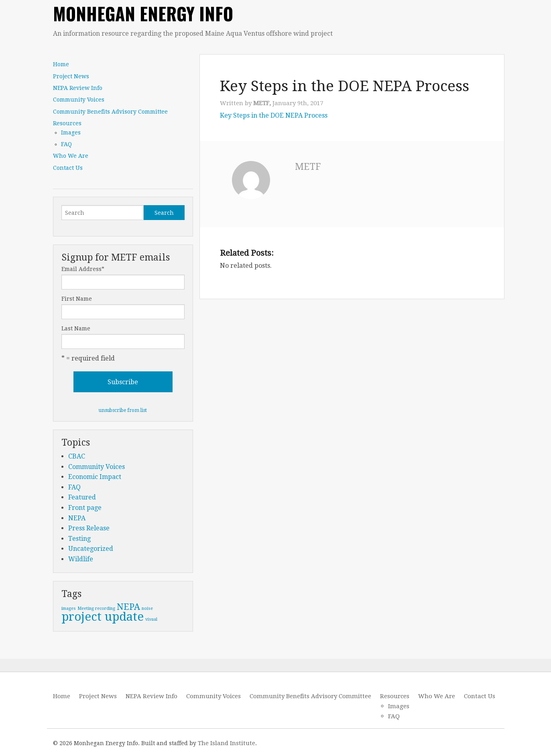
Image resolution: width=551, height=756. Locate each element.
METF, (263, 103)
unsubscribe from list (123, 410)
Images (71, 132)
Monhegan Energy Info (143, 13)
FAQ (66, 144)
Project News (71, 76)
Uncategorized (91, 549)
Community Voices (79, 100)
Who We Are (71, 156)
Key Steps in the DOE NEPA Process (274, 115)
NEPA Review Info (78, 88)
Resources (67, 123)
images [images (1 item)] (69, 608)
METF (308, 167)
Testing (79, 539)
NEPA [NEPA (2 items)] (128, 607)
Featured (82, 497)
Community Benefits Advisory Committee (110, 112)
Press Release (89, 528)
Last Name (76, 328)
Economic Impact (95, 477)
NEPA (77, 518)
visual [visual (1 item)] (151, 619)
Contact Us (68, 168)
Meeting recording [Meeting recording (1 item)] (96, 608)
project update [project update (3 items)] (103, 617)
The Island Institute (227, 743)
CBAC (77, 456)
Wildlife (81, 559)
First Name (77, 299)
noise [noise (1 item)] (147, 608)
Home (61, 64)
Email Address (83, 269)
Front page (85, 508)
